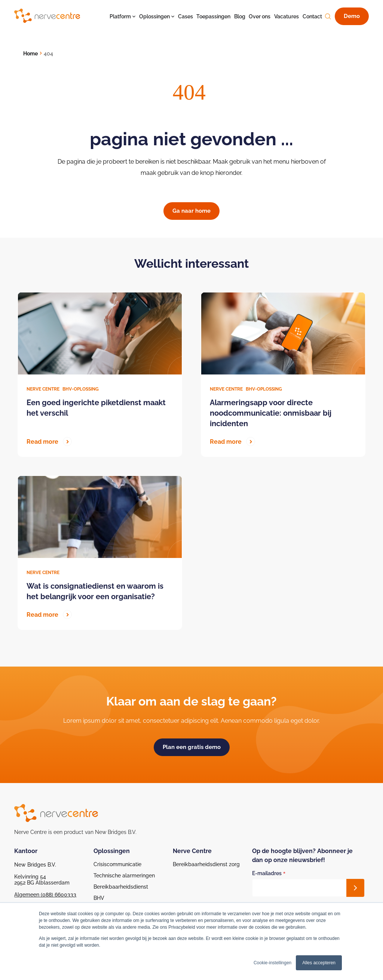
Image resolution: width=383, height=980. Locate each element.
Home (30, 54)
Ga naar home (191, 211)
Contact (312, 16)
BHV (99, 898)
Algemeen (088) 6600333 (45, 895)
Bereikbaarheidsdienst (121, 887)
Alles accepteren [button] (319, 963)
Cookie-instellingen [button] (272, 963)
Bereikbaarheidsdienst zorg (206, 864)
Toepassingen (213, 16)
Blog (240, 16)
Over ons (260, 16)
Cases (186, 16)
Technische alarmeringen (124, 876)
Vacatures (287, 16)
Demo (352, 16)
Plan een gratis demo (192, 747)
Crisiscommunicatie (117, 864)
